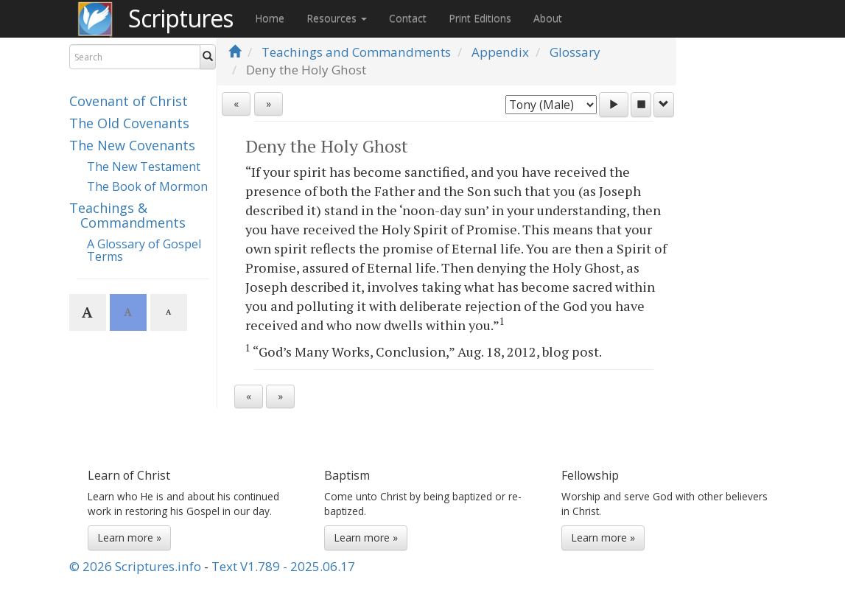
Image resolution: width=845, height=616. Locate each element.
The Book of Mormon (147, 186)
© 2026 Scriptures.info (135, 566)
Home (270, 18)
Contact (408, 18)
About (548, 18)
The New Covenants (132, 145)
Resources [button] (337, 18)
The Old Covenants (129, 123)
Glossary (575, 52)
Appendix (500, 52)
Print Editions (480, 18)
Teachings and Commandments (356, 52)
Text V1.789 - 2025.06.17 (283, 566)
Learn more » (129, 538)
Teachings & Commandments (127, 215)
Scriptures (180, 18)
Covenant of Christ (129, 101)
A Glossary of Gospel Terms (144, 251)
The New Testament (144, 167)
